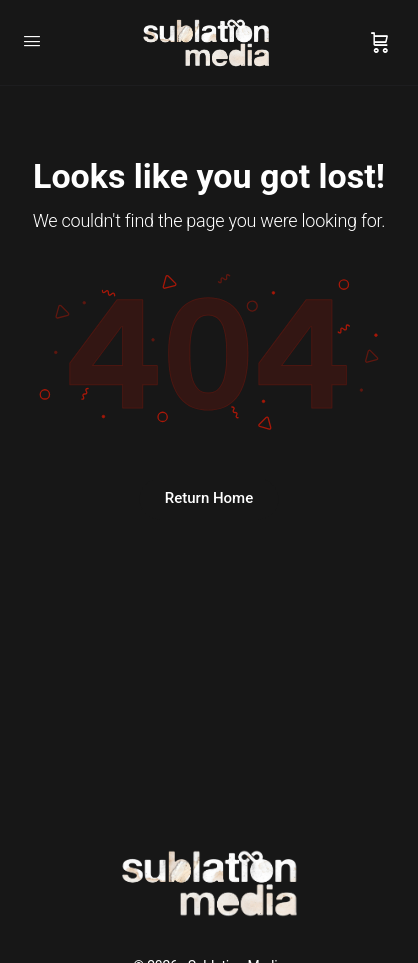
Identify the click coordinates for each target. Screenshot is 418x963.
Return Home (209, 498)
